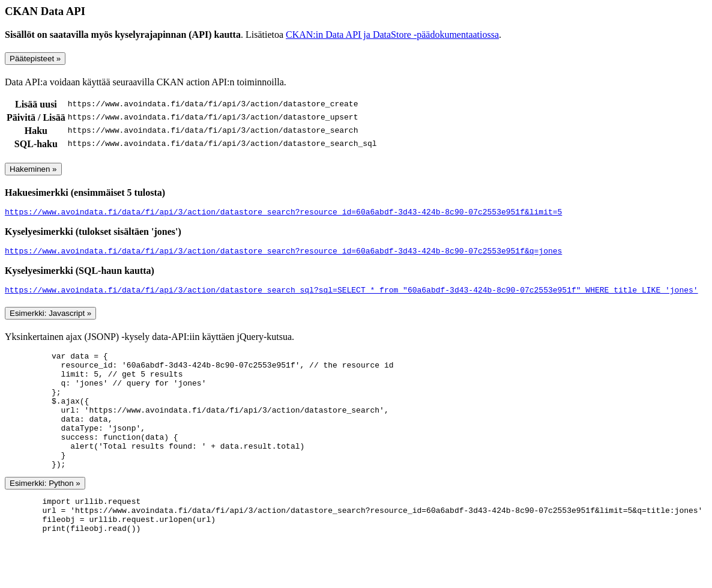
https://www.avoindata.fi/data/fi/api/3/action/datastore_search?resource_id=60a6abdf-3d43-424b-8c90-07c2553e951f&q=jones (283, 254)
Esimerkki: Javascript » (50, 319)
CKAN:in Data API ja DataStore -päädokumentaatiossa (392, 35)
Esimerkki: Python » (45, 512)
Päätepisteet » (35, 59)
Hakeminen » (33, 169)
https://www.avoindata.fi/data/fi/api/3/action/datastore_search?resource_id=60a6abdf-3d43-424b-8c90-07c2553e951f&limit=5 (283, 213)
